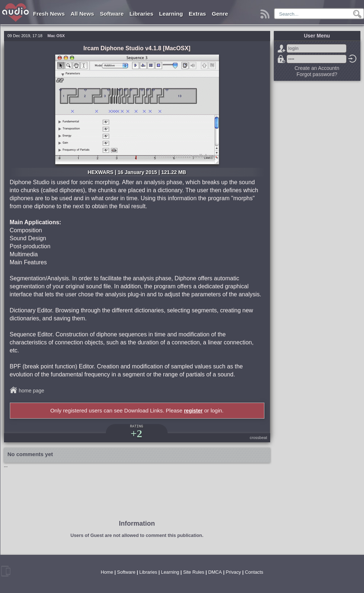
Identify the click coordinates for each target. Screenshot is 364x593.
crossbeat (259, 438)
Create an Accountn (317, 68)
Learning (171, 14)
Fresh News (49, 14)
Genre (220, 14)
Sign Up (281, 48)
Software (112, 14)
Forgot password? (281, 59)
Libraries (141, 14)
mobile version (6, 571)
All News (82, 14)
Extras (197, 14)
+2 (136, 433)
